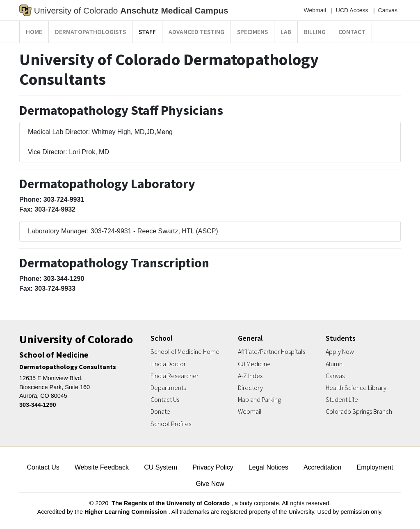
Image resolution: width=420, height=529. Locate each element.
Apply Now (340, 352)
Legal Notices (268, 467)
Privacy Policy (213, 467)
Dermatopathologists (90, 32)
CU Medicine (254, 364)
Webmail (315, 10)
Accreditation (323, 467)
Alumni (335, 364)
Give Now (210, 484)
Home (34, 32)
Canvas (388, 10)
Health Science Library (356, 388)
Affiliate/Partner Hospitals (272, 352)
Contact (352, 32)
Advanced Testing (196, 32)
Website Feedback (102, 467)
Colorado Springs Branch (359, 412)
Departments (168, 388)
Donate (160, 412)
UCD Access (352, 10)
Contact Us (165, 400)
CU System (161, 467)
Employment (375, 467)
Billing (315, 32)
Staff (147, 32)
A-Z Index (250, 376)
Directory (250, 388)
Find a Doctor (168, 364)
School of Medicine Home (185, 352)
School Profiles (171, 424)
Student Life (342, 400)
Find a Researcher (175, 376)
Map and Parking (259, 400)
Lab (286, 32)
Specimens (252, 32)
